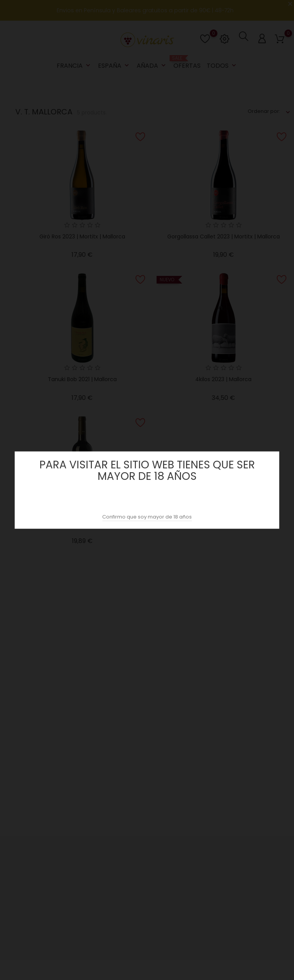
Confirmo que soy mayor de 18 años (147, 517)
